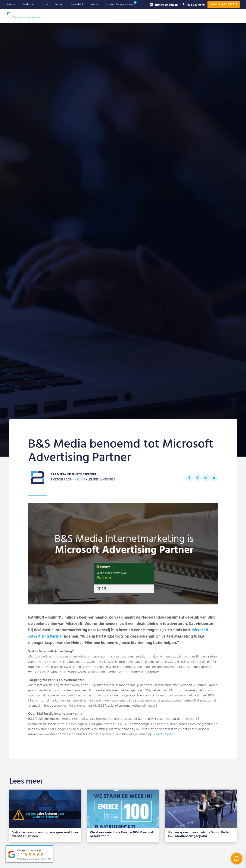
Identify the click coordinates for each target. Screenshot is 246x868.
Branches (12, 5)
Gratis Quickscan (224, 5)
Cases (45, 5)
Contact (231, 16)
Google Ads (87, 16)
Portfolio (60, 5)
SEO (68, 16)
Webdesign (111, 16)
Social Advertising (139, 16)
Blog (217, 16)
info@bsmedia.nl (164, 5)
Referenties (201, 16)
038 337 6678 (194, 5)
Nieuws (94, 5)
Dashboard (29, 5)
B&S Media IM (27, 15)
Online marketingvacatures (119, 5)
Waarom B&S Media (173, 16)
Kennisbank (77, 5)
